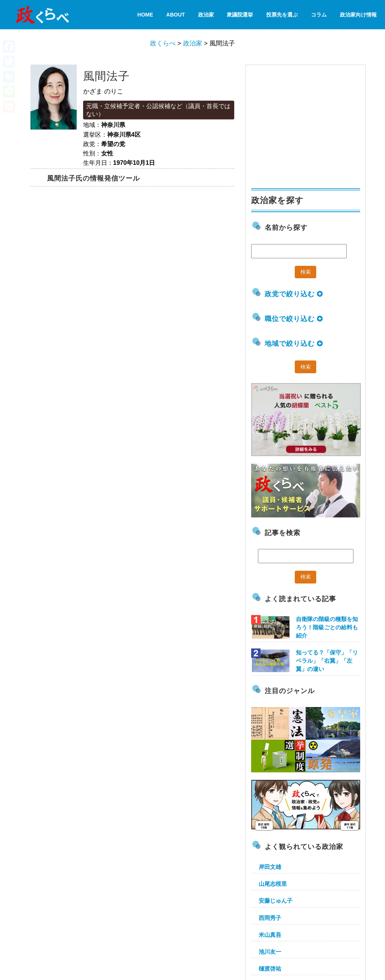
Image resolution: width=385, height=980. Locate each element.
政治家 (206, 15)
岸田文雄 (270, 867)
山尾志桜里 (273, 884)
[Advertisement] (308, 123)
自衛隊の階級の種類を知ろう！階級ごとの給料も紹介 (327, 627)
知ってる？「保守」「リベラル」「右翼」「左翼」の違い (327, 661)
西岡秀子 (270, 918)
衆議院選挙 (240, 15)
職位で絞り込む (294, 319)
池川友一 (270, 952)
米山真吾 (270, 935)
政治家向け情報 (358, 15)
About (176, 15)
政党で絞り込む (294, 294)
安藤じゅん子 (276, 901)
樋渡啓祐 (270, 969)
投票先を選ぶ (282, 15)
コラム (319, 15)
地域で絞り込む (294, 344)
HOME (145, 15)
